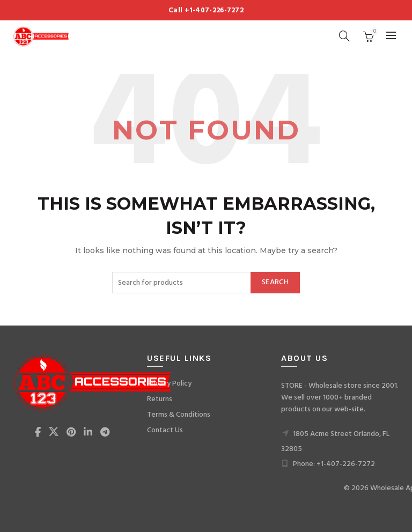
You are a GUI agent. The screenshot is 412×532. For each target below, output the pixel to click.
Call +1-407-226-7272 (206, 10)
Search (275, 282)
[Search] (344, 36)
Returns (160, 399)
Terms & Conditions (179, 415)
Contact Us (165, 430)
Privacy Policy (169, 384)
